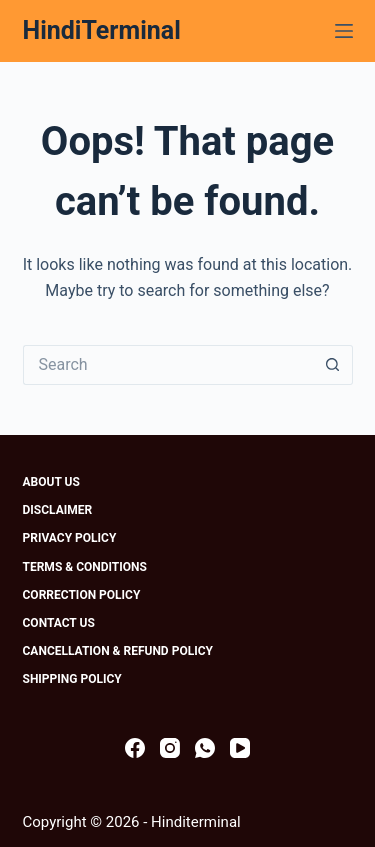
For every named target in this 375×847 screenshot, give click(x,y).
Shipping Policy (72, 679)
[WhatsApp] (205, 748)
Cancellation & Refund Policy (118, 651)
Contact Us (59, 623)
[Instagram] (170, 748)
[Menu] (344, 31)
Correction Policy (82, 595)
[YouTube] (240, 748)
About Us (51, 482)
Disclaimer (58, 510)
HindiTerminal (102, 30)
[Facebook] (135, 748)
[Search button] (333, 365)
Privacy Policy (70, 538)
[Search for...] (168, 365)
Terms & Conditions (85, 567)
